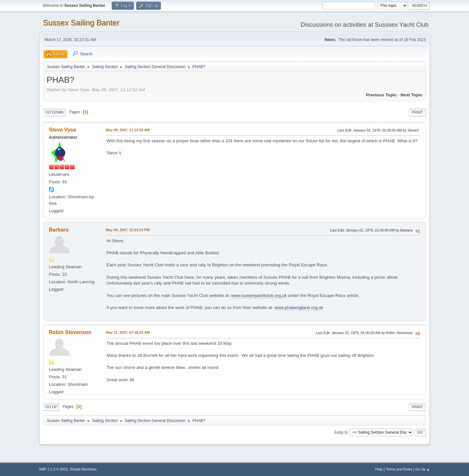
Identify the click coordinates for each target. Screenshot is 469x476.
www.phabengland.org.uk (299, 308)
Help (379, 469)
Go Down (54, 112)
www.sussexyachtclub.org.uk (259, 295)
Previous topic (381, 95)
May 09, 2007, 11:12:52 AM (128, 130)
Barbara (59, 230)
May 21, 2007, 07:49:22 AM (128, 332)
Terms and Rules (399, 469)
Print (417, 112)
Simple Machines (83, 469)
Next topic (412, 95)
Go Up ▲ (423, 469)
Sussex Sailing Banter (81, 23)
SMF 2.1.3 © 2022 (53, 469)
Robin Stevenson (70, 332)
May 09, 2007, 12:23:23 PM (128, 230)
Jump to (341, 432)
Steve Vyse (63, 130)
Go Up (51, 407)
